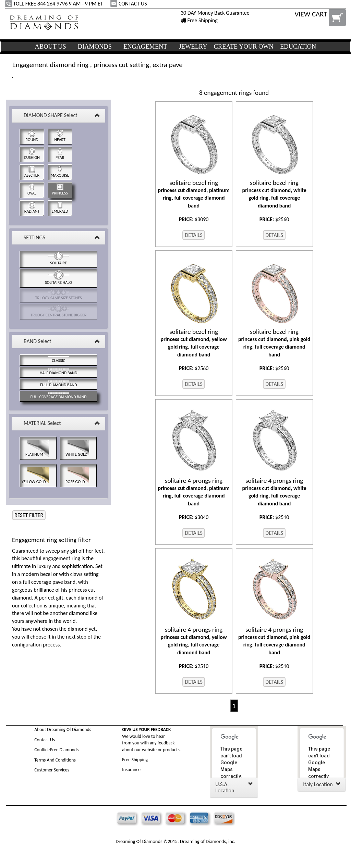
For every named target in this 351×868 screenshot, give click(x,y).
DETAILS (194, 235)
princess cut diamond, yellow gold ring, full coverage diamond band (194, 343)
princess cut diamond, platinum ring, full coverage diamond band (194, 194)
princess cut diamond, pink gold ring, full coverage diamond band (274, 343)
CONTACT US (129, 4)
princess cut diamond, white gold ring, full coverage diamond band (274, 194)
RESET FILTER (29, 515)
